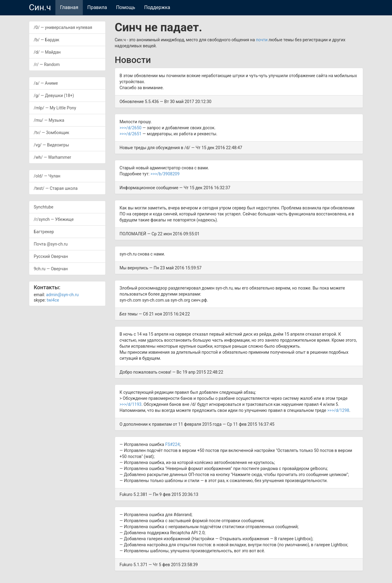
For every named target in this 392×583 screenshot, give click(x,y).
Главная (69, 7)
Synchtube (44, 207)
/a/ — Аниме (46, 83)
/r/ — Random (47, 64)
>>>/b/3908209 (165, 174)
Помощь (125, 7)
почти (262, 40)
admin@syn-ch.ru (62, 295)
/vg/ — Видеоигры (51, 145)
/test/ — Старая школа (56, 188)
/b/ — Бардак (47, 40)
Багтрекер (44, 232)
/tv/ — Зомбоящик (51, 133)
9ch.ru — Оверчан (51, 269)
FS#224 (173, 444)
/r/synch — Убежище (54, 219)
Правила (97, 7)
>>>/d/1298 (338, 410)
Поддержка (157, 7)
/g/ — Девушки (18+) (54, 96)
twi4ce (53, 300)
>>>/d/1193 (131, 404)
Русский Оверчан (51, 256)
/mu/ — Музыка (49, 120)
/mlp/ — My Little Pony (55, 108)
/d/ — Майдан (47, 52)
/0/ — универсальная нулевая (63, 27)
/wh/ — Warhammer (52, 157)
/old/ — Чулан (47, 176)
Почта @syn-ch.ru (51, 244)
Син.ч (40, 7)
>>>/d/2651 (131, 134)
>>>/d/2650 (131, 128)
